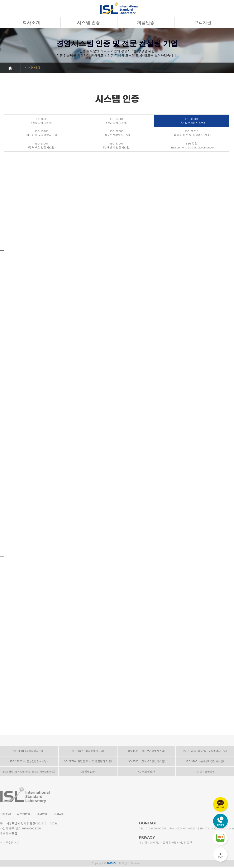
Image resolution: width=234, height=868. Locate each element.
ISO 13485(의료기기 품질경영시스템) (42, 133)
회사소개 (31, 23)
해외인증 (42, 814)
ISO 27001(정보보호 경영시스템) (42, 146)
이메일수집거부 (9, 843)
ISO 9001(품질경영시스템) (42, 121)
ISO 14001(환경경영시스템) (117, 121)
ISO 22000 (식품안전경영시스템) (29, 761)
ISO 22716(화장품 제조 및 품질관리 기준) (192, 133)
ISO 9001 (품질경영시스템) (29, 751)
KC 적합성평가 (146, 772)
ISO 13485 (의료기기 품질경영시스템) (205, 751)
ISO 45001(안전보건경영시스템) (192, 121)
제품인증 (146, 23)
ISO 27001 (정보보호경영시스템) (146, 761)
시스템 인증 (89, 23)
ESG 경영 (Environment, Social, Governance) (29, 772)
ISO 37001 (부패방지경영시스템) (205, 761)
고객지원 (203, 23)
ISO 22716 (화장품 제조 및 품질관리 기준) (88, 761)
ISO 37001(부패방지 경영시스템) (117, 146)
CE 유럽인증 (88, 772)
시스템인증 (24, 814)
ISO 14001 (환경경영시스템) (88, 751)
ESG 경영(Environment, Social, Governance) (192, 146)
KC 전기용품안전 (205, 772)
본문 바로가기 (0, 0)
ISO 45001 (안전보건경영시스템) (146, 751)
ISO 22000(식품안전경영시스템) (117, 133)
